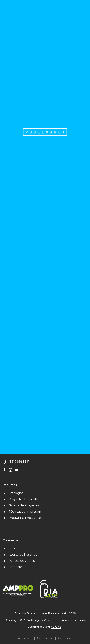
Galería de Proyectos (21, 505)
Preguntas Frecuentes (22, 518)
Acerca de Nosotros (20, 555)
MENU (75, 10)
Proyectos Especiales (21, 499)
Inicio (9, 548)
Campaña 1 (24, 638)
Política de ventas (19, 561)
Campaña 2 (45, 638)
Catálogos (13, 493)
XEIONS (56, 627)
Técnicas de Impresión (22, 512)
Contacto (12, 567)
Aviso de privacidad (75, 620)
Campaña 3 (66, 638)
